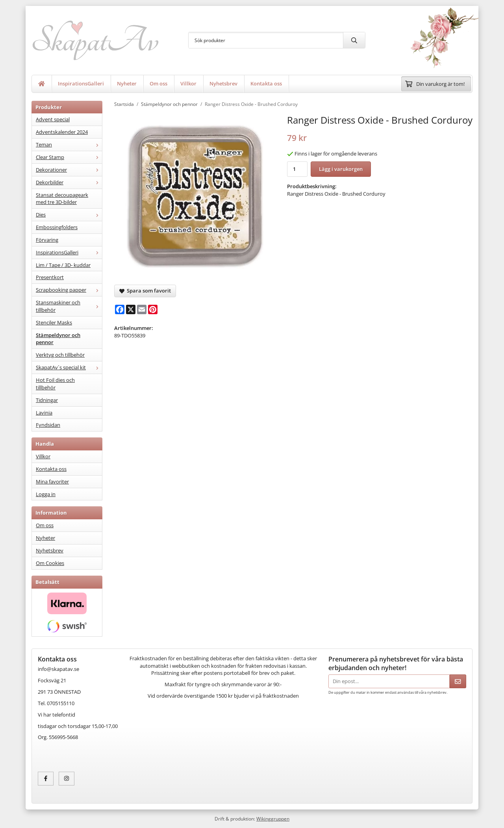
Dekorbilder (69, 182)
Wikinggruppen (273, 819)
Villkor (188, 83)
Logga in (46, 494)
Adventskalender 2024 (62, 132)
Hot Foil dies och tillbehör (55, 384)
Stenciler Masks (54, 322)
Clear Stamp (69, 157)
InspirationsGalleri (81, 83)
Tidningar (47, 400)
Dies (69, 215)
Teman (69, 144)
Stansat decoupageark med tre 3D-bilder (62, 199)
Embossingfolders (57, 227)
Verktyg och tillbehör (60, 355)
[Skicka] (458, 681)
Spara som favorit (145, 291)
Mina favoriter (52, 482)
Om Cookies (50, 563)
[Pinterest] (153, 309)
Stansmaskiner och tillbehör (69, 306)
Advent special (53, 119)
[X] (131, 309)
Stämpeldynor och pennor (58, 339)
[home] (42, 84)
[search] (354, 40)
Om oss (158, 83)
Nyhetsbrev (223, 83)
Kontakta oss (266, 83)
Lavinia (44, 413)
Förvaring (47, 240)
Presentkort (50, 277)
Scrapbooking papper (69, 290)
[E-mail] (142, 309)
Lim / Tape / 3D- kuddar (63, 265)
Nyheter (127, 83)
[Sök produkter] (266, 40)
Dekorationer (69, 170)
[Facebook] (120, 309)
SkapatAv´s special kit (69, 367)
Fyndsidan (48, 425)
